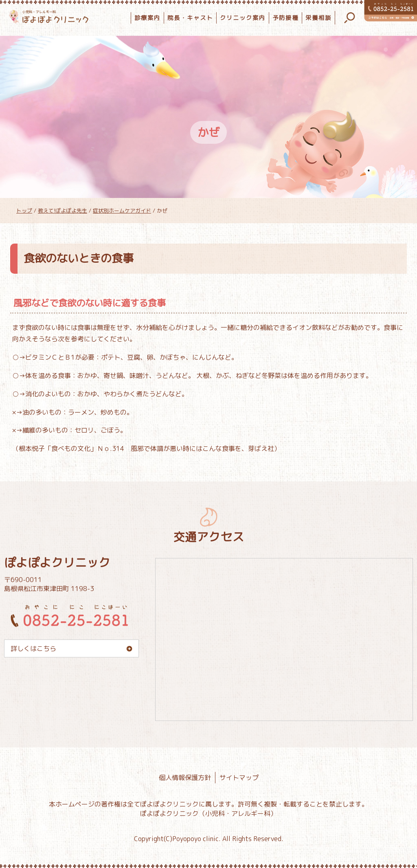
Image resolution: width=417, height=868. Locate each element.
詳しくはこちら (33, 648)
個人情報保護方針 (185, 778)
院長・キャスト (190, 18)
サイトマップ (239, 778)
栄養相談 (318, 18)
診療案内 (147, 18)
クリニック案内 (243, 18)
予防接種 (285, 18)
